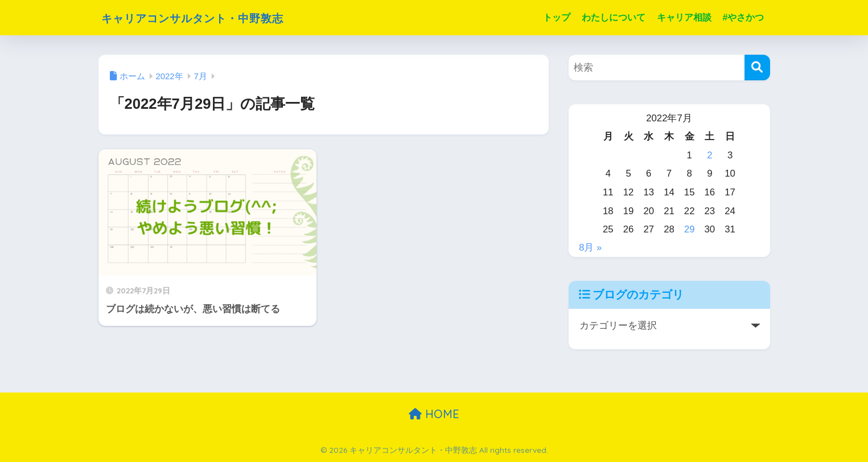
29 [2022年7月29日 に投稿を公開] (690, 229)
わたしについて (614, 17)
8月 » (590, 248)
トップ (557, 17)
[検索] (757, 68)
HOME (434, 414)
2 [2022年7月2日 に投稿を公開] (709, 155)
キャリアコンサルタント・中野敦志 (214, 17)
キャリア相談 (684, 17)
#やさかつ (744, 17)
